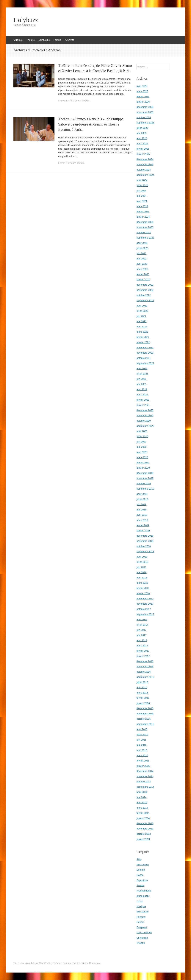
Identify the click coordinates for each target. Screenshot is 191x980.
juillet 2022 (142, 311)
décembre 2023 (145, 222)
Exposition (142, 880)
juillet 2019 (142, 499)
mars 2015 (142, 755)
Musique (18, 40)
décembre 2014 (145, 771)
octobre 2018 (144, 546)
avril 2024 (142, 201)
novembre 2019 (145, 478)
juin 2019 (141, 504)
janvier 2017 (143, 656)
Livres (140, 901)
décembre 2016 (145, 661)
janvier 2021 (143, 405)
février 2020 (143, 463)
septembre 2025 (145, 123)
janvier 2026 (143, 102)
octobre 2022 (144, 295)
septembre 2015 (145, 724)
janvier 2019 (143, 531)
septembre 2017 (145, 614)
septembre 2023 (145, 238)
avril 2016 (142, 687)
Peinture (141, 917)
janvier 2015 (143, 766)
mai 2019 (141, 510)
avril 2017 (142, 640)
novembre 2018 (145, 541)
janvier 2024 (143, 217)
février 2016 (143, 698)
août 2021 (142, 368)
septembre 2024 (145, 175)
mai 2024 (141, 196)
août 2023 (142, 243)
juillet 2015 (142, 734)
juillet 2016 (142, 682)
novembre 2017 (145, 604)
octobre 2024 (144, 170)
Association (143, 864)
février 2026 (143, 96)
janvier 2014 (143, 818)
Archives (70, 40)
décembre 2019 (145, 473)
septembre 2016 (145, 677)
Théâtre (30, 40)
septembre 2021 (145, 363)
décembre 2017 (145, 599)
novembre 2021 (145, 353)
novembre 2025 (145, 112)
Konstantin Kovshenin (89, 963)
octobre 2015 (144, 719)
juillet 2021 (142, 374)
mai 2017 (141, 635)
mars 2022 (142, 332)
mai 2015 (141, 745)
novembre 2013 (145, 829)
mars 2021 (142, 395)
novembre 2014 (145, 776)
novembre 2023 (145, 227)
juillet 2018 (142, 562)
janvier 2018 (143, 593)
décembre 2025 (145, 107)
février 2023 (143, 274)
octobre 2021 (144, 358)
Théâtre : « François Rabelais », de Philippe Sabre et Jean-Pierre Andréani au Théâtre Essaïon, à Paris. (91, 124)
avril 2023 (142, 264)
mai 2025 (141, 133)
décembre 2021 (145, 347)
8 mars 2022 (64, 163)
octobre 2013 (144, 834)
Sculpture (142, 927)
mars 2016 (142, 693)
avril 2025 (142, 138)
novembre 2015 (145, 714)
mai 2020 (141, 447)
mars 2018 (142, 583)
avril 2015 (142, 750)
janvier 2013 (143, 839)
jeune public (143, 896)
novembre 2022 (145, 290)
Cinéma (141, 870)
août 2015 (142, 729)
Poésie (140, 922)
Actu (139, 859)
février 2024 (143, 212)
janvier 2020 (143, 468)
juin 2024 (141, 191)
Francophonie (144, 891)
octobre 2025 (144, 117)
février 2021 (143, 400)
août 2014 (142, 792)
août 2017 (142, 619)
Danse (140, 875)
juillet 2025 (142, 128)
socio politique (144, 932)
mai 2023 (141, 259)
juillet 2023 (142, 248)
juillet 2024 (142, 185)
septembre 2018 (145, 551)
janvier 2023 (143, 280)
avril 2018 (142, 578)
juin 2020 (141, 442)
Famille (57, 40)
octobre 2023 (144, 232)
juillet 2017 (142, 625)
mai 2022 (141, 321)
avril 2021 (142, 389)
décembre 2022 (145, 285)
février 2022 (143, 337)
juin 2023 (141, 253)
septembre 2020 (145, 426)
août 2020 (142, 431)
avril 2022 (142, 327)
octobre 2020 (144, 421)
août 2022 (142, 306)
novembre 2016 (145, 667)
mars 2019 (142, 520)
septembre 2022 (145, 300)
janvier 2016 (143, 703)
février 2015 (143, 761)
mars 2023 (142, 269)
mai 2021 (141, 384)
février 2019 (143, 525)
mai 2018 (141, 572)
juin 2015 (141, 740)
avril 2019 (142, 515)
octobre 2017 (144, 609)
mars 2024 (142, 206)
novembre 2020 (145, 415)
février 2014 (143, 813)
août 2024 (142, 180)
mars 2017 (142, 646)
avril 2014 (142, 802)
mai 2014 (141, 797)
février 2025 (143, 149)
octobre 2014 (144, 782)
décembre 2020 (145, 410)
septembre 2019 (145, 489)
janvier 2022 (143, 342)
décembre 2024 (145, 159)
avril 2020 (142, 452)
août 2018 (142, 557)
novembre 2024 (145, 164)
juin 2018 (141, 567)
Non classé (143, 912)
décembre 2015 (145, 708)
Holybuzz (26, 20)
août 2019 (142, 494)
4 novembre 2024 (67, 101)
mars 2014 (142, 808)
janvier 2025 (143, 154)
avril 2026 (142, 86)
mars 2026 (142, 91)
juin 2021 (141, 379)
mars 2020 (142, 457)
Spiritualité (44, 40)
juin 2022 (141, 316)
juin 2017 (141, 630)
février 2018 (143, 588)
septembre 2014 (145, 787)
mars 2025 (142, 144)
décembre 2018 (145, 536)
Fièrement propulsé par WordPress (32, 963)
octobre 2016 (144, 672)
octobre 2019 (144, 483)
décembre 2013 (145, 823)
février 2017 (143, 651)
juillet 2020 (142, 436)
